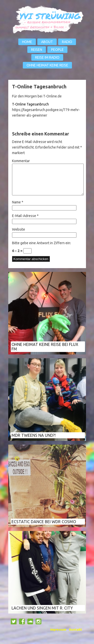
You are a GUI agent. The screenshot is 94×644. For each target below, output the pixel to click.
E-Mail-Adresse (25, 222)
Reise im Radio (47, 57)
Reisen (37, 50)
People (57, 50)
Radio (67, 42)
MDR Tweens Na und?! (34, 441)
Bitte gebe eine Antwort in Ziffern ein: (41, 249)
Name (18, 208)
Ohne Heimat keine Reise (47, 65)
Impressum (58, 636)
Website (19, 235)
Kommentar (21, 161)
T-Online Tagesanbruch (30, 104)
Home (27, 42)
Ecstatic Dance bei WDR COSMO (44, 528)
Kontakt (76, 636)
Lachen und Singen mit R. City (42, 614)
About (47, 42)
